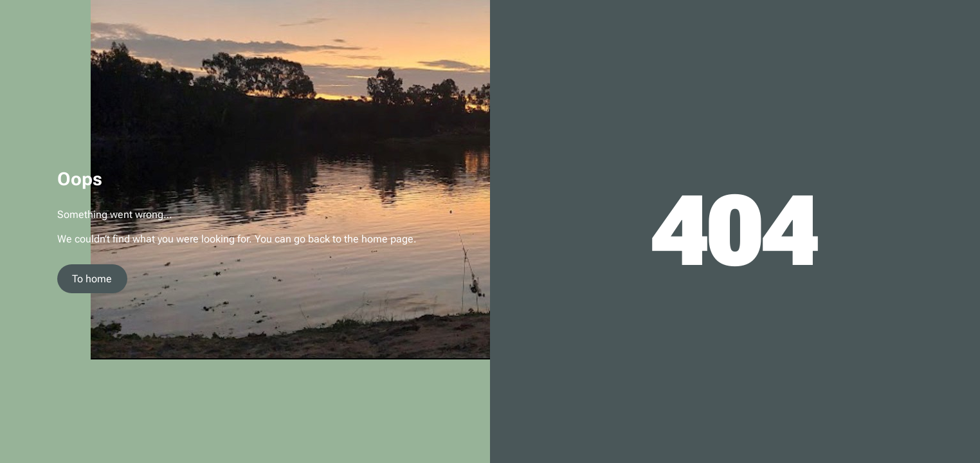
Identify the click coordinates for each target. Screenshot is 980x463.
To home (92, 279)
